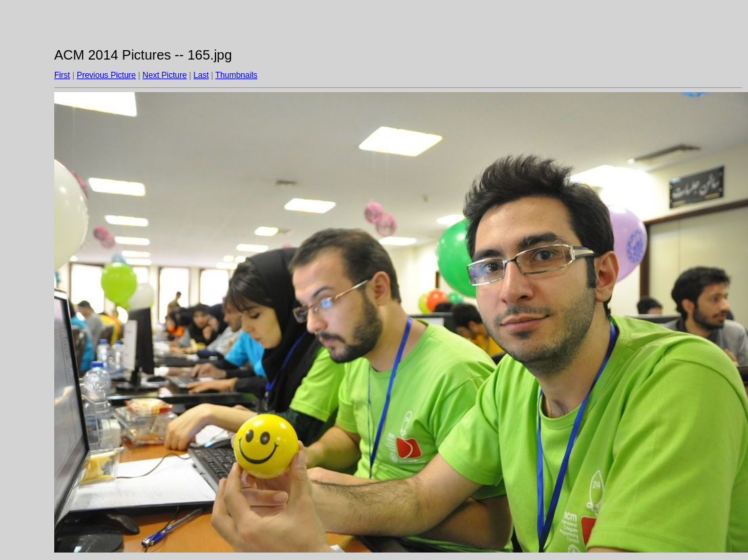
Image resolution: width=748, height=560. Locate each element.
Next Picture (164, 75)
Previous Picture (106, 75)
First (62, 75)
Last (201, 75)
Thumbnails (236, 75)
